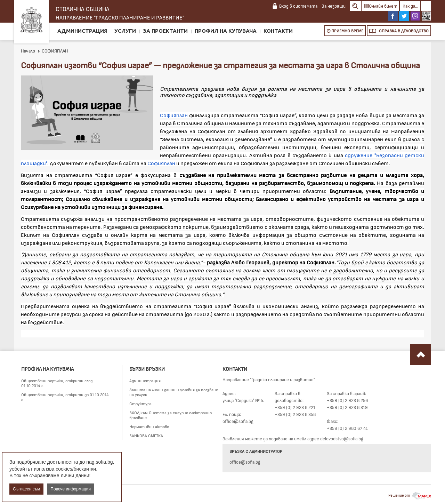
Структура (140, 403)
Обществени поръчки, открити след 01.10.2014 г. (57, 383)
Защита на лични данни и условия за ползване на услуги (174, 392)
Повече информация (71, 489)
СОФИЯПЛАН (53, 51)
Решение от (410, 495)
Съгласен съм (26, 489)
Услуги (125, 31)
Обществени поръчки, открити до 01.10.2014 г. (65, 397)
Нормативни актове (149, 426)
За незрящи (334, 6)
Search (355, 6)
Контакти (278, 31)
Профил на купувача (226, 31)
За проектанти (165, 31)
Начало (28, 51)
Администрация (82, 31)
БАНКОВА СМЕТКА (146, 435)
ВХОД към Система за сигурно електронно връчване (171, 415)
